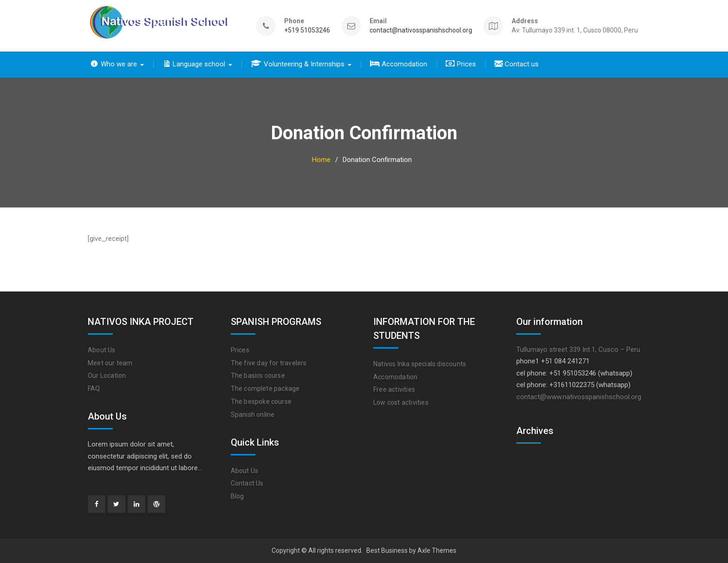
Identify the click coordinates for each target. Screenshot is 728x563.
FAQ (94, 388)
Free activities (394, 389)
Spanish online (253, 414)
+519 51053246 (307, 30)
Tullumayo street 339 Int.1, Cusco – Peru (578, 349)
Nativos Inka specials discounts (420, 364)
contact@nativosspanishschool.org (421, 30)
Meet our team (110, 363)
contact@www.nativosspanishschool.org (579, 397)
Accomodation (395, 377)
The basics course (258, 375)
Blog (237, 496)
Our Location (107, 375)
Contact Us (247, 483)
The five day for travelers (269, 363)
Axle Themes (437, 550)
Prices (240, 350)
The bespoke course (261, 401)
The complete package (265, 388)
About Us (102, 350)
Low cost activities (401, 402)
